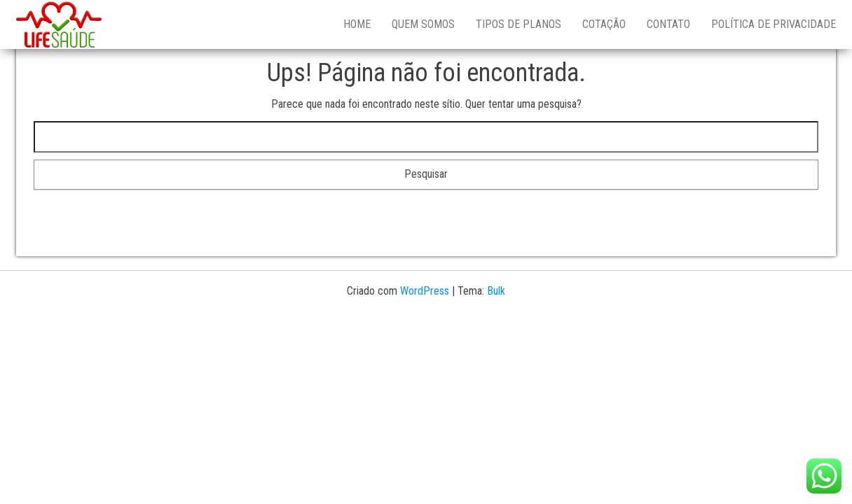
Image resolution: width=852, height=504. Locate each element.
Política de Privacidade (774, 24)
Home (357, 24)
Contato (668, 24)
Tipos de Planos (518, 24)
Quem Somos (423, 24)
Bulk (496, 291)
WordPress (425, 291)
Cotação (604, 24)
